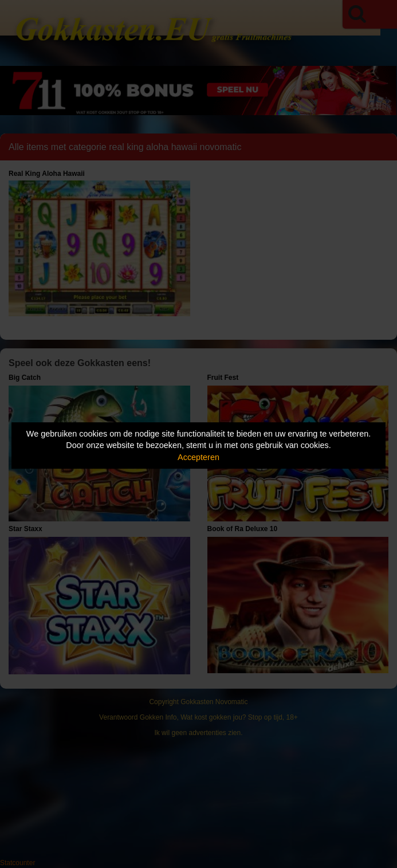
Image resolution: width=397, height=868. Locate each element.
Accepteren (198, 457)
